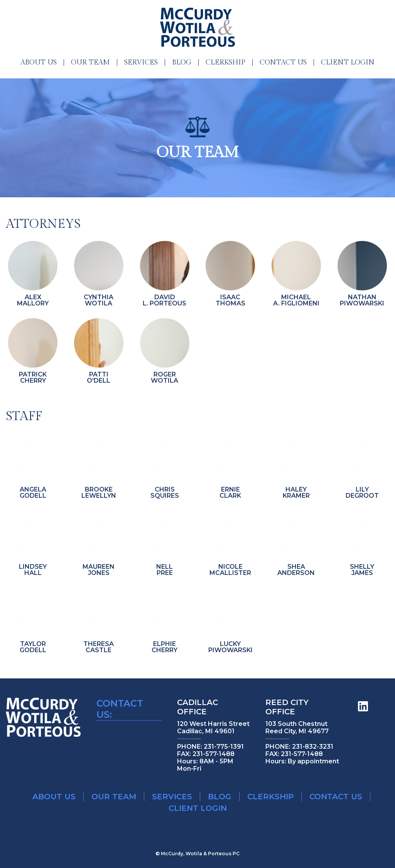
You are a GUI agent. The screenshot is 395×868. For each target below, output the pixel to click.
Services (141, 63)
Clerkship (225, 63)
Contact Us (283, 63)
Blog (182, 63)
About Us (39, 63)
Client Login (348, 63)
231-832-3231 (313, 747)
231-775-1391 (224, 747)
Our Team (90, 63)
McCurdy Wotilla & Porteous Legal (197, 27)
